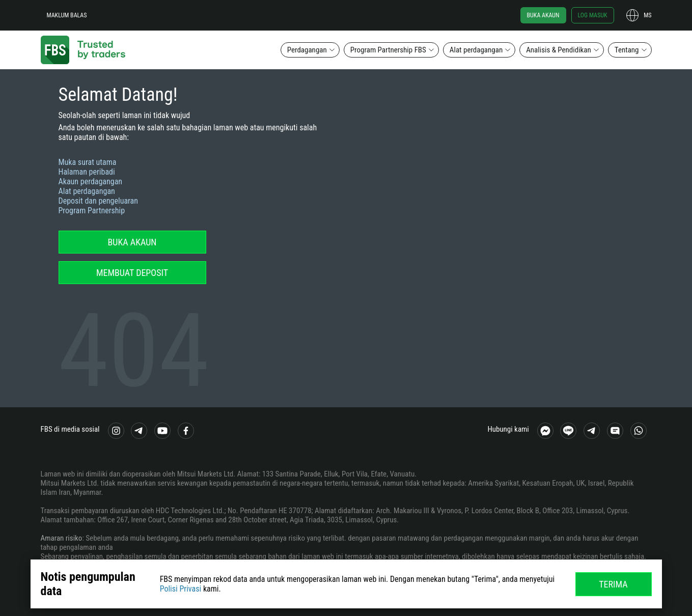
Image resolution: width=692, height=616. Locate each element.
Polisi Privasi (181, 589)
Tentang (627, 50)
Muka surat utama (88, 162)
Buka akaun (543, 15)
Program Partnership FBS (388, 50)
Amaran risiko (62, 538)
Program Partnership (92, 211)
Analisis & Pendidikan (559, 50)
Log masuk (593, 15)
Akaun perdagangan (91, 181)
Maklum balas (67, 15)
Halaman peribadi (87, 172)
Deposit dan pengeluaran (99, 201)
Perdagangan (307, 50)
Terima (613, 584)
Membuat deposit (132, 273)
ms (647, 15)
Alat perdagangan (476, 50)
